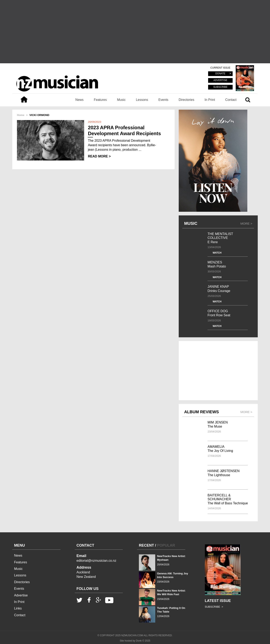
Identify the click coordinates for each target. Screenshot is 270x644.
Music (121, 100)
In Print (210, 100)
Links (18, 608)
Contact (231, 100)
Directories (186, 100)
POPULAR (166, 545)
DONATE (220, 74)
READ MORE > (99, 156)
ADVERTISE (220, 80)
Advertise (21, 595)
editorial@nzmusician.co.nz (97, 561)
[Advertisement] (135, 32)
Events (163, 100)
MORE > (246, 223)
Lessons (142, 100)
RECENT (146, 545)
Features (100, 100)
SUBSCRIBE (220, 87)
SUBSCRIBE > (214, 607)
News (79, 100)
